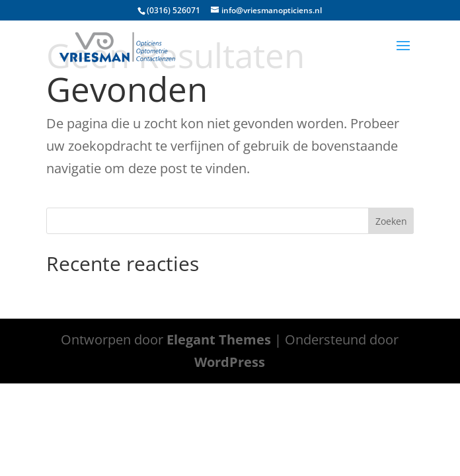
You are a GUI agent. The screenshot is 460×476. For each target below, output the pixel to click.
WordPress (230, 362)
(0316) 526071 (173, 10)
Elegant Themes (219, 339)
